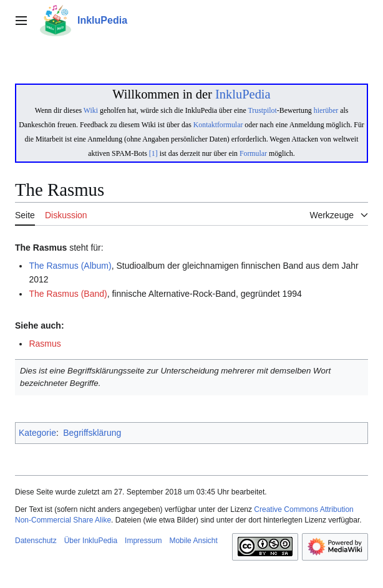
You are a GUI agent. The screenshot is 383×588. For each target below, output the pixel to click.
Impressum (143, 541)
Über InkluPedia (91, 541)
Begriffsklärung (92, 433)
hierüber (326, 110)
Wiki (91, 110)
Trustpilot (263, 110)
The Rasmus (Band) (68, 294)
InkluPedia (243, 94)
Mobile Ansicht (193, 541)
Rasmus (45, 344)
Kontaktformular (218, 125)
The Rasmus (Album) (70, 266)
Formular (253, 153)
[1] (153, 153)
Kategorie (37, 433)
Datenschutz (36, 541)
